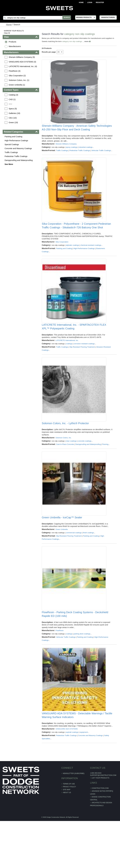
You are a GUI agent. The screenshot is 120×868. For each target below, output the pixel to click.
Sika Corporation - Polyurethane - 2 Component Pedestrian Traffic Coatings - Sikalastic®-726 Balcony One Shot (77, 240)
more (87, 41)
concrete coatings (85, 468)
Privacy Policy (69, 834)
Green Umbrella (62, 562)
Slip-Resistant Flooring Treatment (82, 368)
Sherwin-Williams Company (66, 150)
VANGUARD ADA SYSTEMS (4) (23, 62)
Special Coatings (12, 144)
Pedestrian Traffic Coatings (16, 156)
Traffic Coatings (12, 152)
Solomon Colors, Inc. (64, 464)
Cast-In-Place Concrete (65, 471)
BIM (11, 104)
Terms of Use (69, 831)
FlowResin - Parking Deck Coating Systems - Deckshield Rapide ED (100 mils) (75, 653)
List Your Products (100, 825)
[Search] (38, 18)
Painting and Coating (14, 137)
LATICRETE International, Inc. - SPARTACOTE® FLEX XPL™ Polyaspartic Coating (74, 348)
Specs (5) (13, 109)
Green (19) (14, 122)
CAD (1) (13, 99)
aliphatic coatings (73, 260)
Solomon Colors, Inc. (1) (19, 80)
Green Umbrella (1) (17, 85)
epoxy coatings (72, 153)
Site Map (67, 837)
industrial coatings (86, 153)
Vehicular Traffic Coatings (66, 676)
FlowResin (60, 669)
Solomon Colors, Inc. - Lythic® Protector (65, 450)
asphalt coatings (72, 779)
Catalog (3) (14, 95)
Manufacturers (15, 46)
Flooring (105, 471)
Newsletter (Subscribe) (74, 821)
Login (90, 3)
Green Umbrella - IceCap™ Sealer (62, 550)
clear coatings (71, 468)
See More (9, 164)
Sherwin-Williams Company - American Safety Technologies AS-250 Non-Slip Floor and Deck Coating (77, 134)
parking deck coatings (82, 672)
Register (100, 3)
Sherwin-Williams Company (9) (22, 57)
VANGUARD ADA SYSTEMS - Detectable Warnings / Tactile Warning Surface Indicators (77, 760)
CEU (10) (13, 118)
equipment (84, 779)
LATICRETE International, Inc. (67, 361)
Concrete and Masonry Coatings (19, 148)
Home (81, 3)
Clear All (7, 33)
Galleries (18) (15, 113)
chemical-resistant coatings (91, 260)
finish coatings (89, 565)
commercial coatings (74, 565)
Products (13, 42)
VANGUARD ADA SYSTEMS (67, 776)
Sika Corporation (62, 257)
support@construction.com (103, 822)
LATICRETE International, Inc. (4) (23, 66)
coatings (69, 364)
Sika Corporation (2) (18, 76)
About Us (67, 840)
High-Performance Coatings (17, 141)
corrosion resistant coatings (84, 364)
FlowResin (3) (15, 71)
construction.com (100, 835)
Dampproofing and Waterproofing (19, 160)
